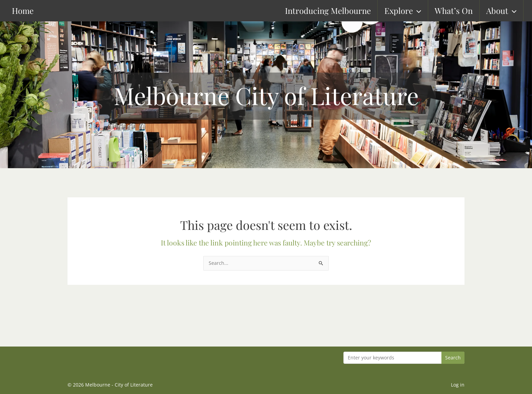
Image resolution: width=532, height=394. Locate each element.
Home (16, 11)
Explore (407, 11)
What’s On (458, 11)
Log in (458, 385)
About (505, 11)
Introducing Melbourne (332, 11)
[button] (421, 11)
